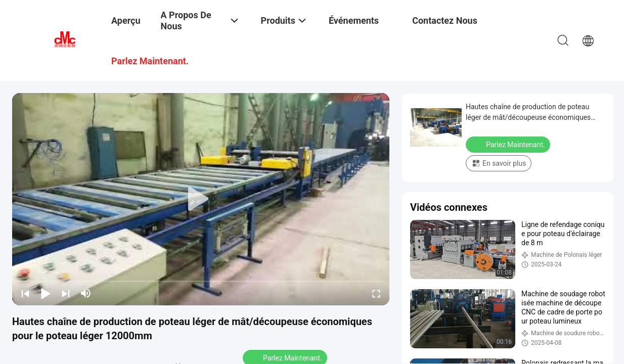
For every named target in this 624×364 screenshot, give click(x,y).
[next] (66, 293)
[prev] (25, 293)
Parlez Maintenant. (509, 144)
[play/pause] (46, 293)
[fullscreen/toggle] (376, 293)
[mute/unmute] (86, 293)
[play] (201, 199)
